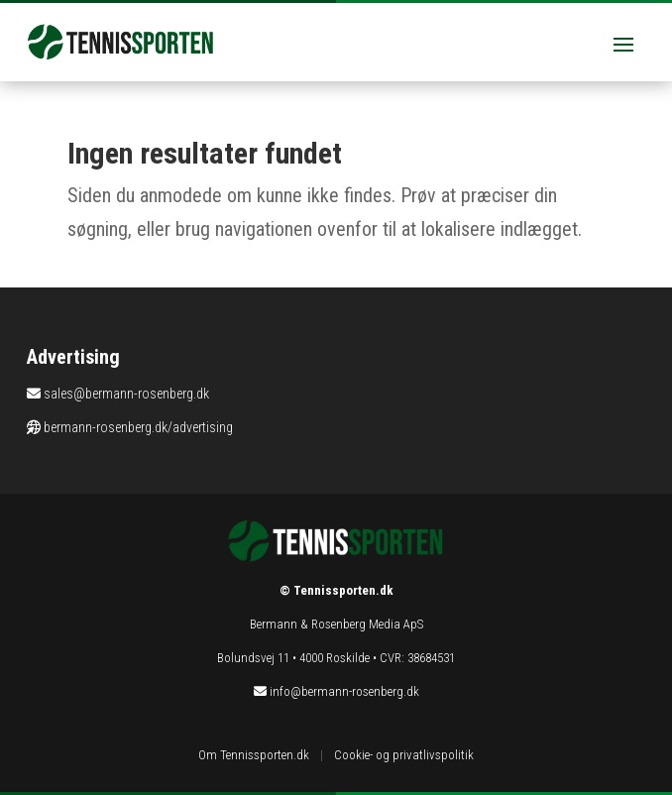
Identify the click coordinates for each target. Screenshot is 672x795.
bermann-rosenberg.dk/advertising (138, 427)
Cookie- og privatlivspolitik (404, 755)
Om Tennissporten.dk (254, 755)
